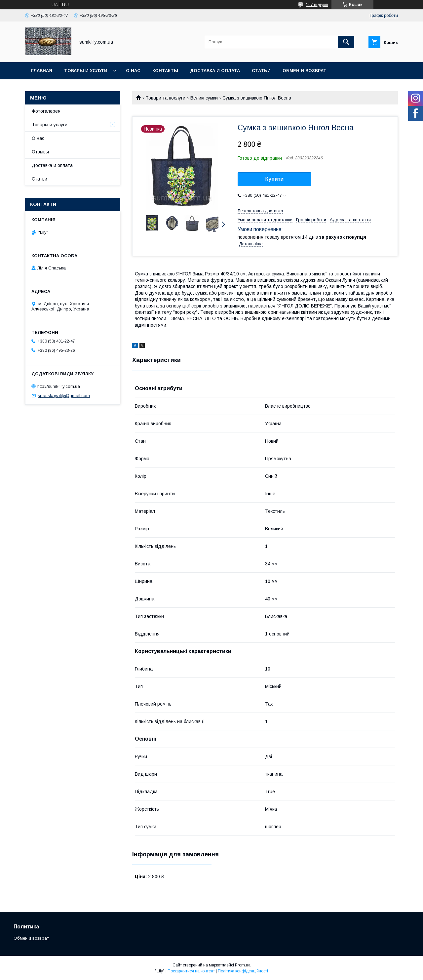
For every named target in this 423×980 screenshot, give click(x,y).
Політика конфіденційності (243, 971)
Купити (275, 179)
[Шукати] (346, 42)
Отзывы (40, 152)
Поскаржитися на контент (191, 971)
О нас (133, 71)
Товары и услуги (86, 71)
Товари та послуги (165, 98)
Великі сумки (204, 98)
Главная (42, 71)
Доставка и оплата (215, 71)
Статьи (261, 71)
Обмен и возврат (305, 71)
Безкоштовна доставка (260, 211)
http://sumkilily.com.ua (59, 386)
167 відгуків (317, 5)
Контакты (165, 71)
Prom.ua (243, 965)
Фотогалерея (46, 111)
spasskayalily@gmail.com (64, 396)
